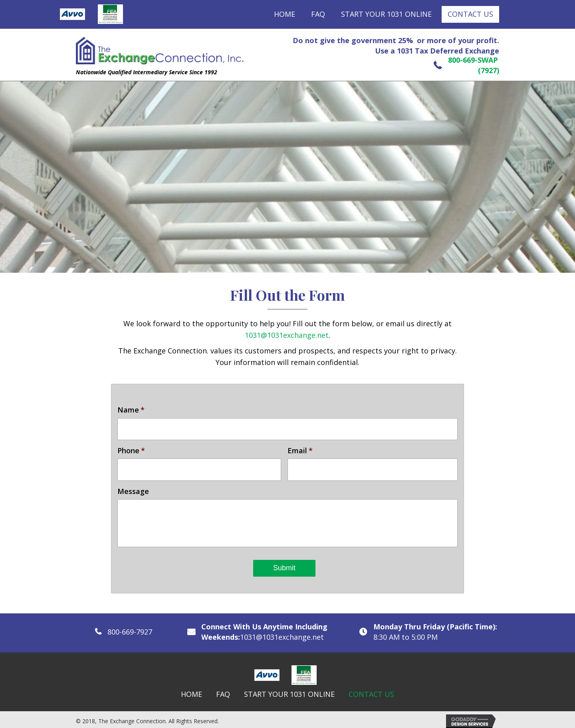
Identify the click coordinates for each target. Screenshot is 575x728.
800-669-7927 (130, 629)
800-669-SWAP (473, 60)
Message (133, 489)
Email (300, 449)
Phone (131, 449)
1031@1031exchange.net (287, 335)
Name (131, 410)
